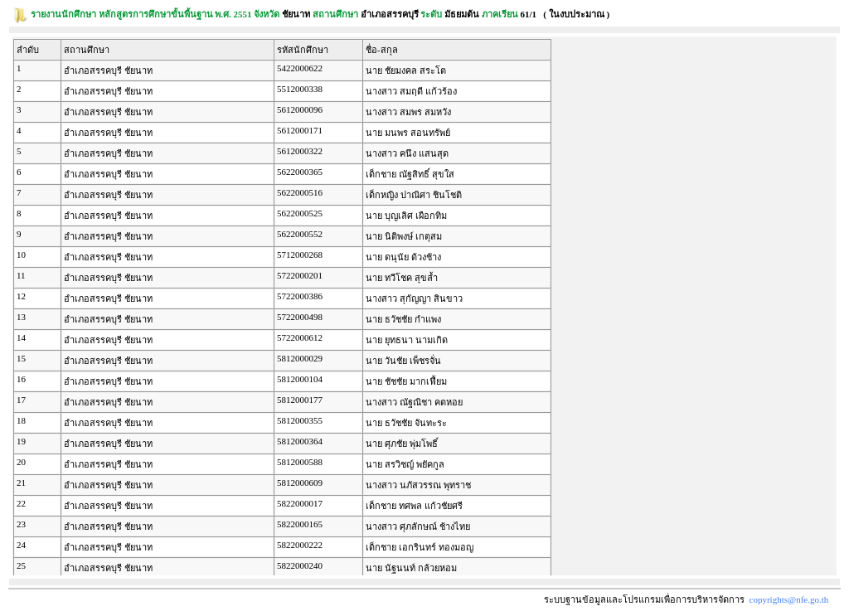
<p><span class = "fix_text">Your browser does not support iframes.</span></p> (424, 306)
